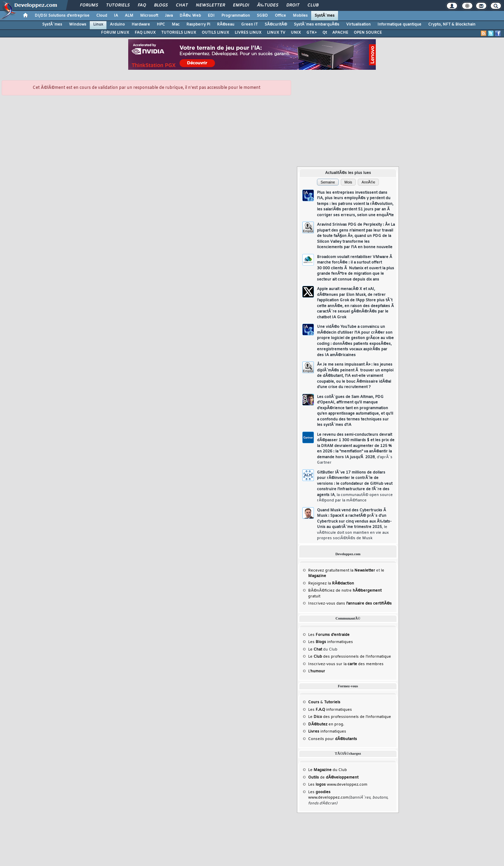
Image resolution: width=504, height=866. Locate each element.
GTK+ (312, 33)
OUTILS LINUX (215, 33)
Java (169, 16)
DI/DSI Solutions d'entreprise (62, 16)
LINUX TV (276, 33)
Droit (293, 5)
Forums (89, 5)
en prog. (326, 724)
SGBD (262, 16)
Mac (176, 25)
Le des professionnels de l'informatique (350, 657)
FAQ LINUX (145, 33)
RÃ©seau (226, 25)
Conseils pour (333, 739)
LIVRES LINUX (248, 33)
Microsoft (149, 16)
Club (313, 5)
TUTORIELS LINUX (179, 33)
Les (329, 635)
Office (280, 16)
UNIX (296, 33)
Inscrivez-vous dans (350, 604)
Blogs (161, 5)
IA (116, 16)
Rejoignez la (331, 583)
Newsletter (210, 5)
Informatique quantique (399, 25)
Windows (78, 25)
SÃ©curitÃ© (276, 25)
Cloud (102, 16)
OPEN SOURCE (368, 33)
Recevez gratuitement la (342, 571)
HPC (161, 25)
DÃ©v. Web (190, 16)
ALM (129, 16)
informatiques (327, 732)
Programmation (236, 16)
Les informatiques (331, 642)
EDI (211, 16)
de (333, 777)
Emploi (241, 5)
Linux (98, 25)
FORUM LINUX (115, 33)
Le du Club (327, 770)
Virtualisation (358, 25)
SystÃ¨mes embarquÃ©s (317, 25)
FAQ (142, 5)
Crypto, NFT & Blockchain (452, 25)
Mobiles (300, 16)
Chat (182, 5)
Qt (325, 33)
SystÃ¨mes (325, 16)
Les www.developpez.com (338, 785)
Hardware (141, 25)
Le (315, 649)
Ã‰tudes (268, 5)
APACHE (340, 33)
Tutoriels (118, 5)
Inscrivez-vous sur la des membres (346, 664)
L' (317, 671)
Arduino (117, 25)
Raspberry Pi (198, 25)
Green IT (249, 25)
